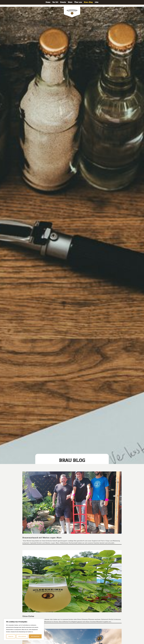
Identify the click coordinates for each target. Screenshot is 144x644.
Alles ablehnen (22, 636)
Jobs (96, 2)
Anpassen (11, 636)
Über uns (78, 2)
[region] (24, 630)
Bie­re (70, 2)
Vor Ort (55, 2)
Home (48, 2)
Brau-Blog (88, 2)
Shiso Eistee (28, 616)
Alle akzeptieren (35, 636)
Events (63, 2)
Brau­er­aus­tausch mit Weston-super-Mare (42, 538)
